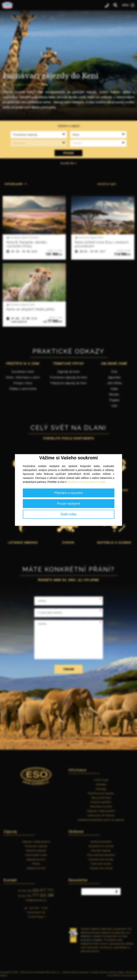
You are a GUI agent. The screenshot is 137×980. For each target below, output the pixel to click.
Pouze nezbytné (68, 504)
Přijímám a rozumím (68, 493)
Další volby (68, 514)
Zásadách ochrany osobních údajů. (87, 482)
